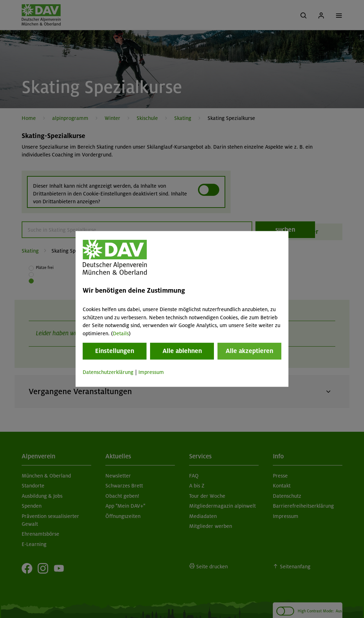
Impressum (151, 372)
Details (121, 333)
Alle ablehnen (182, 351)
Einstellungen (115, 351)
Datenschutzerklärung (108, 372)
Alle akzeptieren (249, 351)
